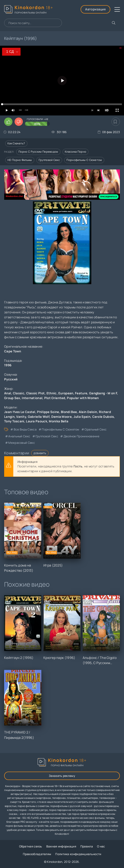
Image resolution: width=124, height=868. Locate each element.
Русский (11, 379)
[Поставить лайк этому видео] (8, 122)
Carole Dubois (103, 417)
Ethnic (52, 393)
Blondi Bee (69, 412)
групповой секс (47, 436)
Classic (19, 393)
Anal (8, 393)
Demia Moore (61, 417)
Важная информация (61, 846)
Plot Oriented (55, 398)
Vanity (21, 417)
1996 (8, 365)
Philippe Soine (48, 412)
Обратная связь (31, 846)
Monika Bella (59, 421)
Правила (87, 846)
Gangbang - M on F (103, 393)
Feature (81, 393)
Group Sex (12, 398)
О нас (101, 846)
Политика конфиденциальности (78, 854)
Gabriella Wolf (39, 417)
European (66, 393)
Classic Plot (36, 393)
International (32, 398)
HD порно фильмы (20, 160)
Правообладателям (37, 854)
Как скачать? (16, 143)
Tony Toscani (14, 421)
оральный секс (96, 429)
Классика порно (76, 152)
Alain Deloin (88, 412)
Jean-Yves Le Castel (20, 412)
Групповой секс (49, 160)
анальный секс (19, 436)
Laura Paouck (37, 421)
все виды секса (25, 429)
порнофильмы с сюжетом (60, 429)
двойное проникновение (81, 436)
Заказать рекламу (62, 776)
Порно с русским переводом (38, 152)
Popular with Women (83, 398)
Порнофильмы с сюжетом (84, 160)
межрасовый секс (22, 443)
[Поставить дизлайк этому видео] (19, 122)
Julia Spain (82, 417)
